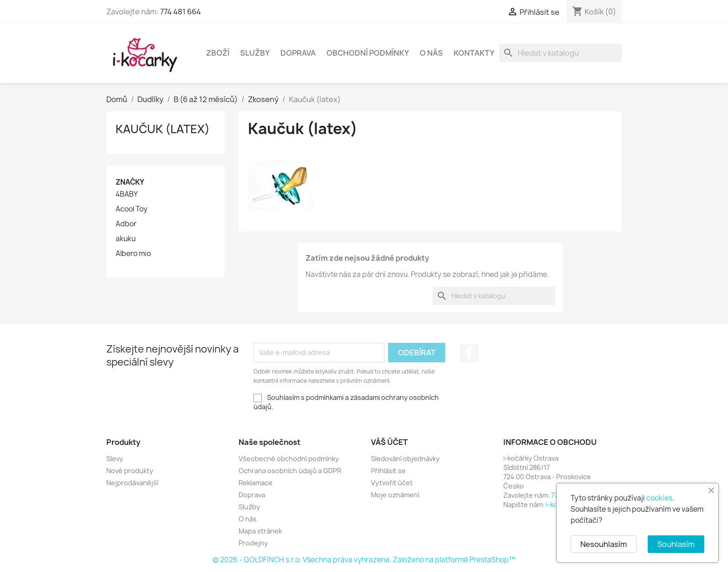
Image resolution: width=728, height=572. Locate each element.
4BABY (127, 194)
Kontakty (474, 53)
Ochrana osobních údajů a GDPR (290, 471)
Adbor (126, 224)
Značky (130, 182)
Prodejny (253, 543)
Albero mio (133, 254)
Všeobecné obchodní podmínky (289, 459)
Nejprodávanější (132, 483)
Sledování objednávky (405, 459)
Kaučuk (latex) (163, 129)
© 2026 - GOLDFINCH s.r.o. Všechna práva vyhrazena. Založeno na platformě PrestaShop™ (364, 560)
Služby (255, 53)
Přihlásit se (388, 471)
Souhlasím (676, 544)
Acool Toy (132, 209)
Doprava (298, 53)
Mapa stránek (260, 531)
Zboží (218, 53)
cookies (659, 498)
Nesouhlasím (604, 544)
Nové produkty (130, 471)
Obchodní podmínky (368, 53)
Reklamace (256, 483)
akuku (126, 239)
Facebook (469, 353)
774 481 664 (181, 12)
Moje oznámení (395, 495)
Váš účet (389, 442)
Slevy (115, 459)
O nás (431, 53)
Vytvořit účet (392, 483)
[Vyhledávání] (560, 53)
